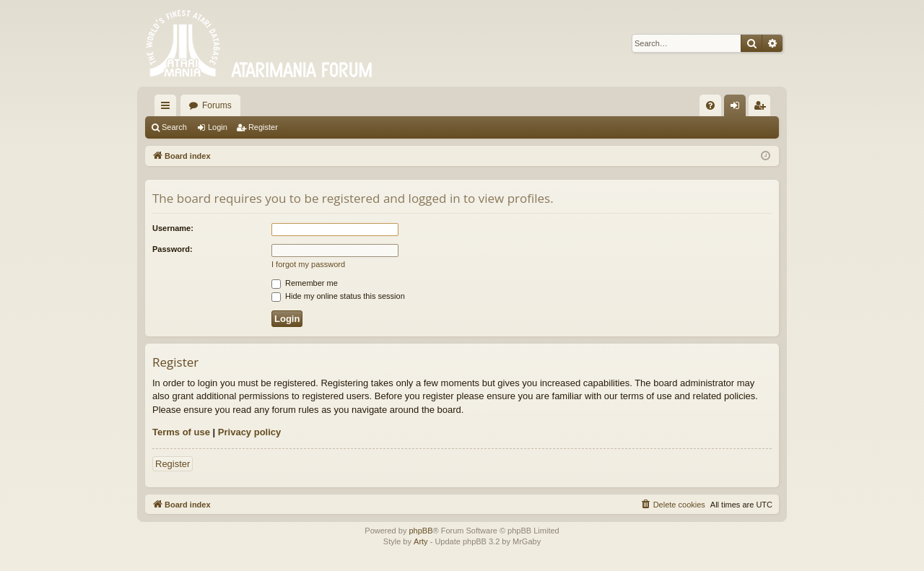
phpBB (420, 531)
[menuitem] (710, 105)
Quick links (168, 108)
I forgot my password (308, 264)
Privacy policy (249, 432)
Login (218, 127)
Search (174, 127)
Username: (173, 228)
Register (263, 127)
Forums (217, 105)
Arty (421, 541)
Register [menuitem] (763, 108)
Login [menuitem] (738, 108)
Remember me (305, 283)
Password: (173, 249)
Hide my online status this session (338, 296)
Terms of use (181, 432)
